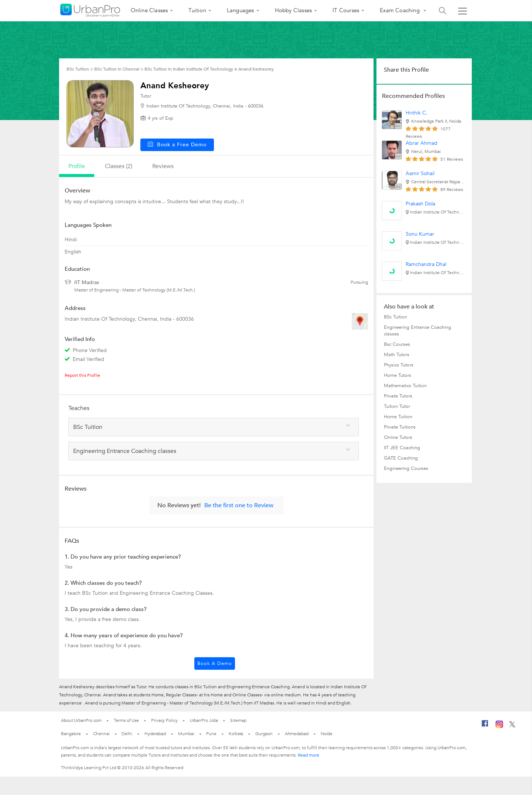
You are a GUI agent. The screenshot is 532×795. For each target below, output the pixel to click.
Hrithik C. (417, 113)
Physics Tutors (399, 365)
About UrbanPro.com (81, 720)
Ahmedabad (297, 734)
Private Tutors (398, 396)
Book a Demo (215, 663)
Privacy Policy (164, 720)
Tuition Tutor (397, 406)
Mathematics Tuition (405, 386)
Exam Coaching (400, 10)
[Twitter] (512, 726)
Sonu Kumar (420, 234)
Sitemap (238, 720)
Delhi (127, 734)
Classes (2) (119, 166)
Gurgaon (264, 734)
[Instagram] (499, 727)
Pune (211, 734)
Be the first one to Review (239, 505)
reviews (163, 166)
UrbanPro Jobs (204, 720)
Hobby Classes (294, 10)
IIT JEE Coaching (402, 448)
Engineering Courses (406, 468)
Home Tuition (398, 417)
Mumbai (186, 734)
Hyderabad (155, 734)
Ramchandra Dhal (426, 264)
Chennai (101, 734)
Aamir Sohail (420, 173)
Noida (327, 734)
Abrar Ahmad (422, 143)
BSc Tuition (395, 317)
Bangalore (71, 734)
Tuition (197, 10)
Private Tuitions (400, 427)
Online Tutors (398, 437)
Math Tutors (397, 355)
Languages (241, 10)
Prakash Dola (420, 204)
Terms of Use (126, 720)
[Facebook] (485, 726)
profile (77, 166)
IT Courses (346, 10)
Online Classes (149, 10)
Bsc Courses (397, 344)
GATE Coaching (401, 458)
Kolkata (236, 734)
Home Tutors (398, 375)
